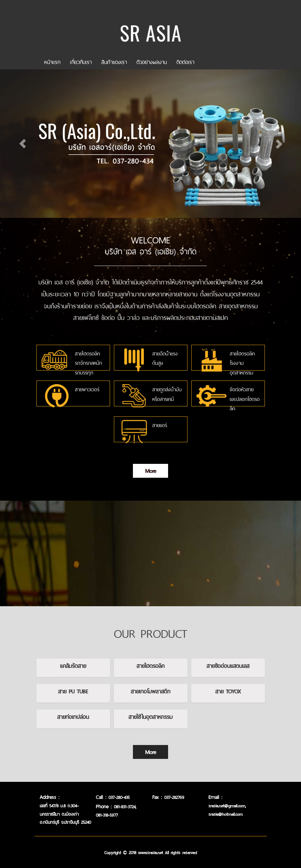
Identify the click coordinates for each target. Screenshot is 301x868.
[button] (23, 128)
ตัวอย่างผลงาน (152, 61)
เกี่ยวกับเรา (81, 61)
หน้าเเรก (52, 61)
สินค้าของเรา (114, 61)
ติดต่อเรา (185, 61)
